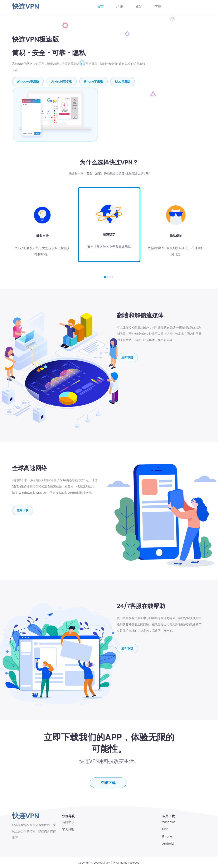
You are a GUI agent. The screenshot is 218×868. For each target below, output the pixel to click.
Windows (169, 822)
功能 (120, 7)
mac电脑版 (124, 81)
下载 (158, 7)
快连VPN (26, 6)
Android (168, 843)
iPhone (167, 836)
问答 (139, 7)
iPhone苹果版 (94, 81)
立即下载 (127, 357)
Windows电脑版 (28, 81)
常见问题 (68, 829)
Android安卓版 (62, 81)
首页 (100, 7)
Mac (165, 829)
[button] (105, 276)
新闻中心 (68, 822)
